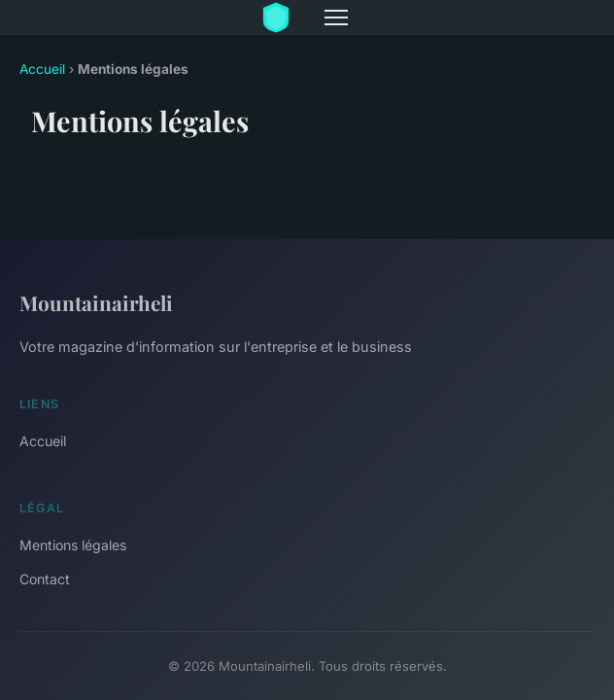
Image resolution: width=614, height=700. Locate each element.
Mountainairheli (96, 302)
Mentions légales (73, 545)
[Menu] (336, 17)
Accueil (42, 69)
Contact (45, 579)
